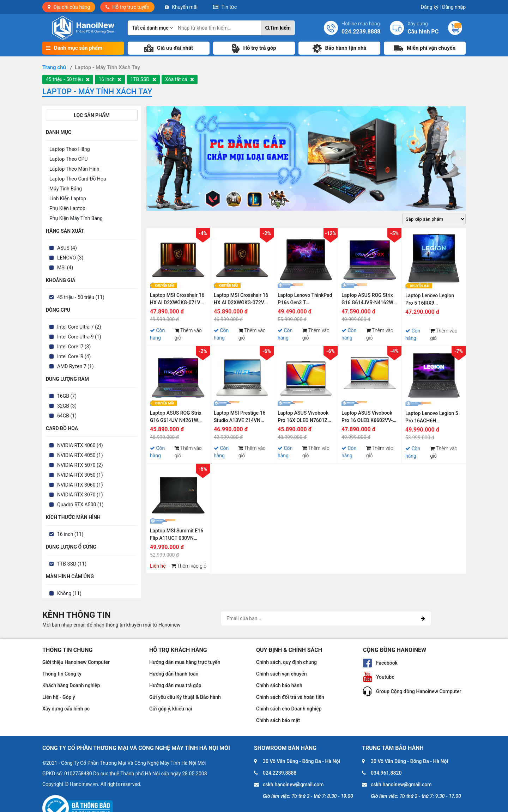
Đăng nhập (454, 7)
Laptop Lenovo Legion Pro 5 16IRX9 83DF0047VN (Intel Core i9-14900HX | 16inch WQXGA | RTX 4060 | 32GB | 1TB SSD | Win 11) (433, 300)
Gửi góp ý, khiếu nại (171, 709)
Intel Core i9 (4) (74, 356)
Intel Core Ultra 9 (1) (79, 337)
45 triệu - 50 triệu (68, 79)
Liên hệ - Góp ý (59, 697)
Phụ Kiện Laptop (67, 208)
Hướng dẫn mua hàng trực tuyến (185, 662)
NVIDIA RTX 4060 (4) (80, 445)
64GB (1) (67, 416)
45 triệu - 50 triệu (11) (81, 297)
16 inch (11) (70, 534)
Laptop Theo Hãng (70, 149)
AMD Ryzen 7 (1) (75, 366)
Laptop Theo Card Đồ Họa (78, 179)
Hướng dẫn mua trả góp (175, 685)
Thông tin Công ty (62, 674)
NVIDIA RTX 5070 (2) (80, 465)
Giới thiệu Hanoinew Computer (76, 662)
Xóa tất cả (180, 79)
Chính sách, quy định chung (286, 662)
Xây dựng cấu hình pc (66, 709)
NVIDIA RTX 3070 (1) (80, 495)
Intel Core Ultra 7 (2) (79, 327)
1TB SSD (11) (72, 564)
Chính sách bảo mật (278, 720)
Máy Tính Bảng (66, 189)
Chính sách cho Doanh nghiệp (289, 709)
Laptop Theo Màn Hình (74, 169)
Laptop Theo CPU (68, 159)
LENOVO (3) (70, 258)
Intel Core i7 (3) (74, 347)
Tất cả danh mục (152, 28)
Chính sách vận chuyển (282, 674)
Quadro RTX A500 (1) (80, 505)
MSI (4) (65, 268)
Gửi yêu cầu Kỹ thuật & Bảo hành (185, 697)
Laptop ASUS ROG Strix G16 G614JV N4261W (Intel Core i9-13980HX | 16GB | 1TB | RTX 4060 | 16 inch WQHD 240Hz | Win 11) (177, 418)
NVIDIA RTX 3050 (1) (80, 475)
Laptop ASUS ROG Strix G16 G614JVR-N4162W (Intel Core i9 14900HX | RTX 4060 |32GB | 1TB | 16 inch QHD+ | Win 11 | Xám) (368, 300)
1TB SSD (143, 79)
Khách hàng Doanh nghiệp (71, 685)
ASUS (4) (67, 248)
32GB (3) (67, 406)
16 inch (110, 79)
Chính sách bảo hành (279, 685)
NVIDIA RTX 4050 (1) (80, 455)
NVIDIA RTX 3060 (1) (80, 485)
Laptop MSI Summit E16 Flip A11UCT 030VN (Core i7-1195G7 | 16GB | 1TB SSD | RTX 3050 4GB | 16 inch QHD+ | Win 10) (177, 535)
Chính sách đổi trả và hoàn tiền (290, 697)
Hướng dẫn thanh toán (174, 674)
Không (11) (69, 593)
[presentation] (152, 158)
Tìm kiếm (278, 28)
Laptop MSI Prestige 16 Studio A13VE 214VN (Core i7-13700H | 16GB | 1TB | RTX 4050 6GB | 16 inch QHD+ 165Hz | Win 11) (241, 418)
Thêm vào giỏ (188, 334)
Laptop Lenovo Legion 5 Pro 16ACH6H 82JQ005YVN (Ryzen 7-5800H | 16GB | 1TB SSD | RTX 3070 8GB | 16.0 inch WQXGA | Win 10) (433, 418)
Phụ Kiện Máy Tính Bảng (76, 218)
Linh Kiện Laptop (68, 199)
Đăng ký (431, 7)
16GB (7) (67, 396)
